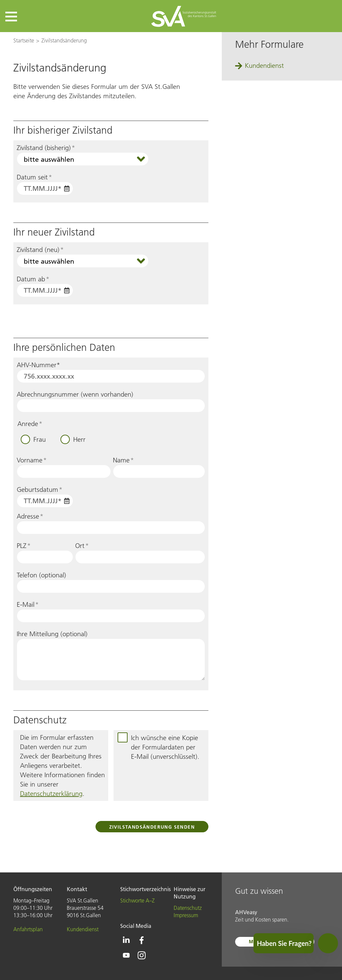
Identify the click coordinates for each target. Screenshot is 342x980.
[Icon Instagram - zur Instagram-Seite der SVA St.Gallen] (142, 955)
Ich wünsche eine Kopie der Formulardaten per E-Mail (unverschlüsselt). (165, 747)
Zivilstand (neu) (40, 250)
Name (123, 460)
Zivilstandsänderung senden (152, 827)
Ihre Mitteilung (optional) (52, 634)
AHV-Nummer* (38, 365)
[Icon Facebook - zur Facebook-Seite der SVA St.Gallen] (142, 940)
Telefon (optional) (41, 575)
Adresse (30, 516)
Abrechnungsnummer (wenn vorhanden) (75, 394)
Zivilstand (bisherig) (46, 148)
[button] (11, 17)
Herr (79, 439)
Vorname (32, 460)
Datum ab (33, 279)
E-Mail (28, 604)
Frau (40, 439)
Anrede (30, 424)
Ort (82, 546)
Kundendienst (264, 65)
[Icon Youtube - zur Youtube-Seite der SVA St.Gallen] (126, 955)
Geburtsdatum (40, 489)
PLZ (24, 546)
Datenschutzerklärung (51, 794)
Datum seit (34, 177)
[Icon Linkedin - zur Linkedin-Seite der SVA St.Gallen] (126, 940)
